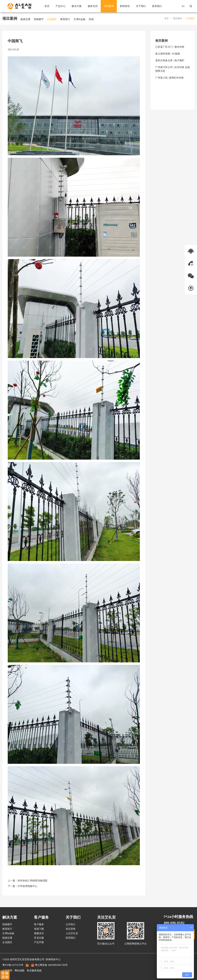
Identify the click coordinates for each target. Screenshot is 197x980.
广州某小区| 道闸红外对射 (169, 78)
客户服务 (39, 924)
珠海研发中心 (53, 959)
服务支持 (93, 6)
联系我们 (157, 6)
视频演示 (39, 933)
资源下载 (39, 929)
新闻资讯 (125, 6)
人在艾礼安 (72, 933)
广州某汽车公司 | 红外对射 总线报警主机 (173, 69)
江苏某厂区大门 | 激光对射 (170, 47)
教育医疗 (65, 19)
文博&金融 (79, 19)
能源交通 (25, 19)
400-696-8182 (174, 923)
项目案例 (109, 6)
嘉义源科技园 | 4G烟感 (168, 54)
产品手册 (39, 942)
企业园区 (52, 19)
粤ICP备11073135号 (13, 965)
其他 (91, 19)
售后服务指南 (34, 971)
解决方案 (77, 6)
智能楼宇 (39, 19)
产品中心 (61, 6)
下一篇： (23, 886)
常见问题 (39, 938)
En (183, 6)
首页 (47, 6)
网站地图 (19, 971)
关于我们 (141, 6)
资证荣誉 (71, 929)
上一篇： (28, 881)
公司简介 (71, 924)
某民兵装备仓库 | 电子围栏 (170, 60)
